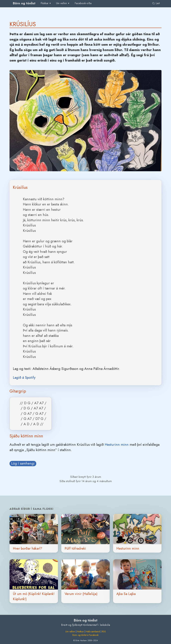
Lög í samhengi (23, 463)
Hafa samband (93, 631)
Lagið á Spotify (24, 378)
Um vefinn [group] (62, 3)
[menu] (46, 3)
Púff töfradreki (75, 548)
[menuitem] (83, 3)
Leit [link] (156, 3)
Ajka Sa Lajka (126, 594)
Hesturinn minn (117, 445)
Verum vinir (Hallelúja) (81, 594)
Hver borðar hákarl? (27, 548)
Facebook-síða (83, 3)
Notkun (80, 631)
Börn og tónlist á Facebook (85, 635)
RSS (104, 631)
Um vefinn (70, 631)
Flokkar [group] (45, 3)
